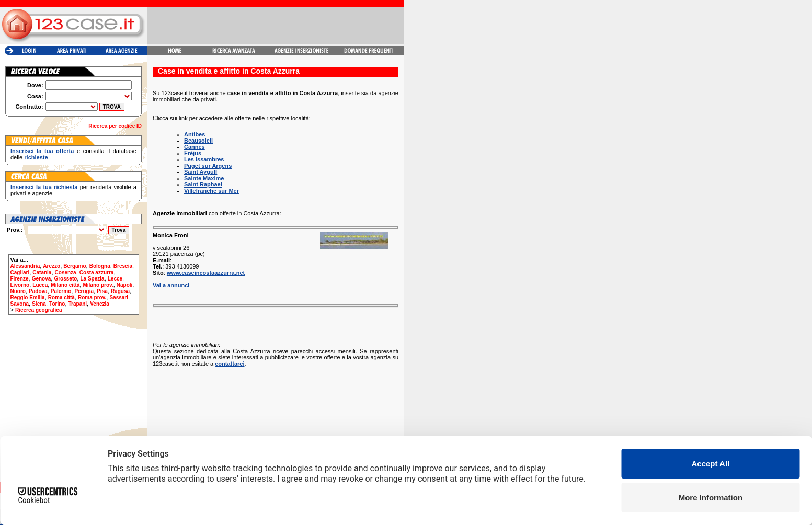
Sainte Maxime (204, 178)
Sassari (119, 297)
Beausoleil (198, 141)
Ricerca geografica (39, 310)
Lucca (40, 285)
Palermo (61, 291)
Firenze (20, 279)
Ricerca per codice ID (115, 126)
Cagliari (20, 272)
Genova (42, 279)
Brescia (123, 266)
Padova (38, 291)
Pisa (102, 291)
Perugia (84, 291)
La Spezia (92, 279)
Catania (42, 272)
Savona (20, 304)
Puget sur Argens (208, 166)
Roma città (61, 297)
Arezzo (52, 266)
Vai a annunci (171, 285)
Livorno (20, 285)
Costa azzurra (97, 272)
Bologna (100, 266)
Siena (39, 304)
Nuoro (18, 291)
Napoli (125, 285)
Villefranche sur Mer (211, 191)
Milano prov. (98, 285)
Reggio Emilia (28, 297)
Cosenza (66, 272)
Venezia (100, 304)
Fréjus (193, 153)
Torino (57, 304)
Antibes (195, 134)
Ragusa (120, 291)
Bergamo (75, 266)
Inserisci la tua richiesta (44, 187)
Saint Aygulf (201, 172)
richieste (36, 157)
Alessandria (25, 266)
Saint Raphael (203, 184)
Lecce (115, 279)
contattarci (230, 364)
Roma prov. (92, 297)
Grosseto (65, 279)
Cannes (195, 147)
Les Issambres (204, 159)
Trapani (78, 304)
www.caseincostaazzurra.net (206, 273)
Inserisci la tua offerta (42, 151)
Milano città (65, 285)
